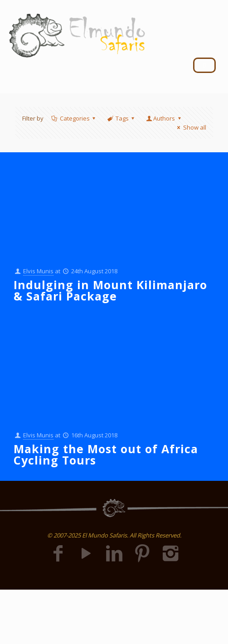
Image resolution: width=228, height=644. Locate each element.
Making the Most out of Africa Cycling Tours (106, 454)
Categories (74, 118)
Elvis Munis (38, 271)
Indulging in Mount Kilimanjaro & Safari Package (110, 290)
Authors (164, 118)
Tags (121, 118)
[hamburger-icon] (204, 65)
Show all (190, 127)
